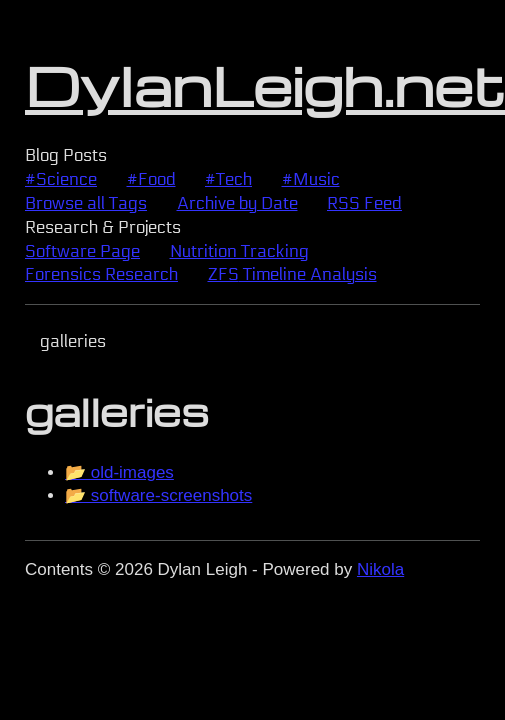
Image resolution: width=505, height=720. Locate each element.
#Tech (228, 179)
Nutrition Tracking (239, 251)
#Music (311, 179)
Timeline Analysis (292, 274)
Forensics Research (101, 274)
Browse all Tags (86, 203)
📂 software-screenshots (158, 495)
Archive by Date (237, 203)
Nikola (380, 569)
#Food (151, 179)
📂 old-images (119, 472)
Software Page (82, 251)
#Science (61, 179)
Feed (364, 203)
